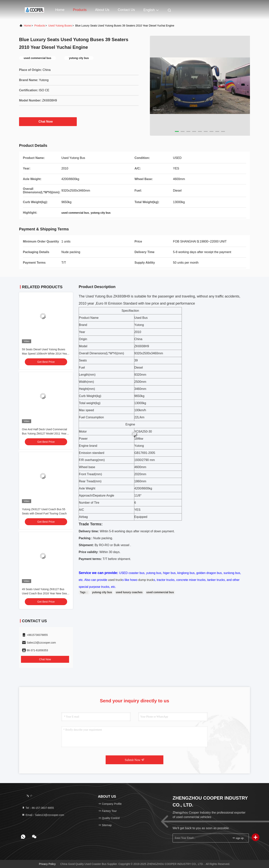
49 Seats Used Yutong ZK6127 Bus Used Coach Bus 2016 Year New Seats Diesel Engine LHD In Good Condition (45, 593)
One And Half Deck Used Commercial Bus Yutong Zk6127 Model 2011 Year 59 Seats (44, 434)
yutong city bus (102, 592)
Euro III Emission (109, 303)
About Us (102, 10)
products (40, 26)
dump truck (145, 580)
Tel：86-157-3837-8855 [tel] (38, 808)
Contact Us (126, 10)
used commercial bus (160, 592)
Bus (109, 296)
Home (60, 10)
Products (80, 10)
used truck (115, 580)
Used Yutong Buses (60, 26)
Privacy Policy (47, 864)
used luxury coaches (129, 592)
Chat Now (48, 121)
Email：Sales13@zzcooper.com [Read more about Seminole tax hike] (43, 815)
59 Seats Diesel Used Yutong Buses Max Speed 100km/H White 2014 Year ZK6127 (45, 354)
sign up (238, 838)
